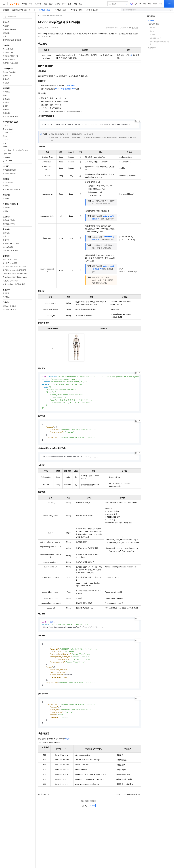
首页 (40, 16)
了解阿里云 (78, 4)
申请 (131, 55)
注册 (161, 4)
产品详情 (123, 28)
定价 (51, 4)
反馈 (92, 812)
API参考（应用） (93, 10)
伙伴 (64, 4)
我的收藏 (135, 28)
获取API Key (72, 86)
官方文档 (6, 10)
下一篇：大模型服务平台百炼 (128, 800)
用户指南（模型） (45, 10)
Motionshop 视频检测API (65, 89)
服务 (70, 4)
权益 (45, 4)
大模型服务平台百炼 (19, 10)
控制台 (155, 4)
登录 (169, 4)
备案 (149, 4)
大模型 (24, 4)
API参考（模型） (77, 10)
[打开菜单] (4, 4)
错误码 (68, 745)
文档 (144, 4)
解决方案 (38, 4)
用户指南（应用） (61, 10)
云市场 (57, 4)
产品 (31, 4)
